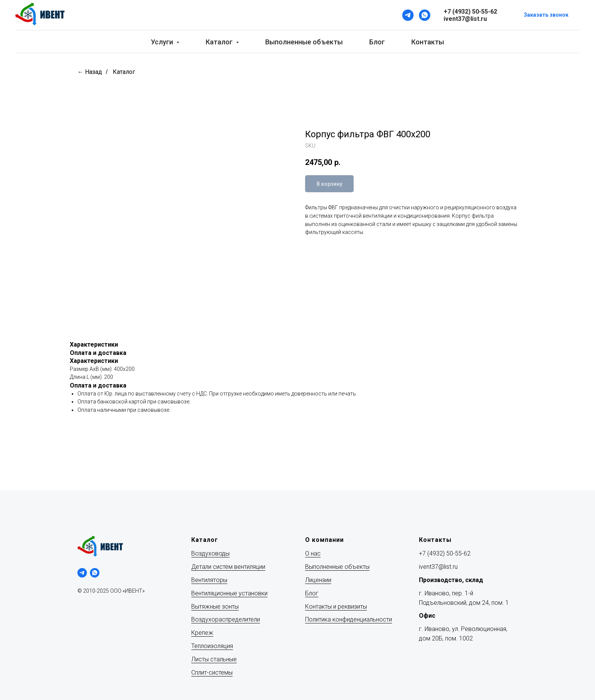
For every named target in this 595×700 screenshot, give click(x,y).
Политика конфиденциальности (349, 619)
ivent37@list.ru (438, 567)
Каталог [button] (220, 42)
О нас (313, 553)
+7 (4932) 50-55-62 (445, 553)
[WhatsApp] (425, 15)
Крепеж (202, 633)
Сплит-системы (212, 673)
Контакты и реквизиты (336, 607)
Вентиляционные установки (229, 593)
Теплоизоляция (212, 646)
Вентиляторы (209, 580)
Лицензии (318, 580)
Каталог (124, 72)
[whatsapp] (95, 573)
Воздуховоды (210, 553)
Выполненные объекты (304, 42)
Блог (377, 42)
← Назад (90, 72)
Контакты (428, 42)
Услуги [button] (163, 42)
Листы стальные (214, 659)
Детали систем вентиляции (228, 567)
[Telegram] (408, 15)
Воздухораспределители (226, 619)
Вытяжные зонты (215, 607)
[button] (546, 15)
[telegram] (82, 573)
